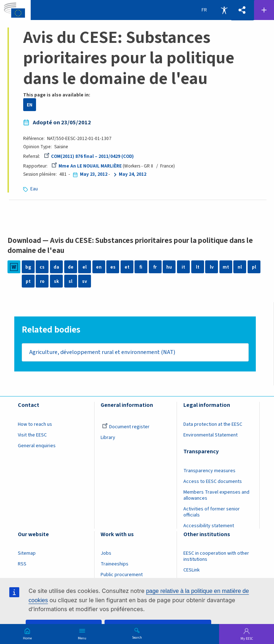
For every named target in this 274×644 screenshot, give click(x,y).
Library (108, 438)
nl (240, 267)
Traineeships (115, 564)
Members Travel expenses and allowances (216, 495)
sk (56, 281)
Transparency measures (209, 471)
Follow (264, 10)
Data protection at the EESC (213, 424)
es (113, 267)
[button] (242, 10)
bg (28, 267)
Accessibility (224, 10)
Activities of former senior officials (212, 512)
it (183, 267)
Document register (126, 427)
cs (42, 267)
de (71, 267)
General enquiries (37, 446)
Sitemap (27, 554)
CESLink (192, 570)
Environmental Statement (210, 435)
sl (70, 281)
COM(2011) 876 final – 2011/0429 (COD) (89, 156)
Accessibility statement (209, 526)
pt (28, 281)
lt (198, 267)
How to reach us (35, 424)
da (56, 267)
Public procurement (122, 575)
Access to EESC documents (213, 481)
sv (85, 281)
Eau (34, 189)
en (99, 267)
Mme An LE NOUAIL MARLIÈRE (87, 166)
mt (226, 267)
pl (254, 267)
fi (141, 267)
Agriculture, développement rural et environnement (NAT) (102, 352)
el (85, 267)
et (127, 267)
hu (169, 267)
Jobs (106, 554)
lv (212, 267)
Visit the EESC (32, 435)
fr (155, 267)
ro (42, 281)
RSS (22, 564)
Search (137, 637)
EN (30, 105)
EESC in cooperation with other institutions (216, 557)
